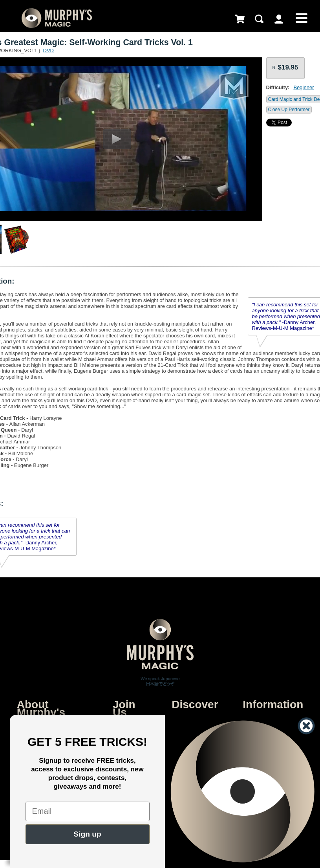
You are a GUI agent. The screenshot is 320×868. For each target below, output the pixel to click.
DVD (48, 50)
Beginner (304, 87)
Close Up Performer (289, 110)
